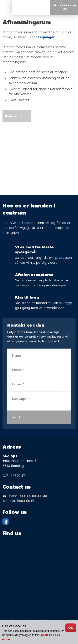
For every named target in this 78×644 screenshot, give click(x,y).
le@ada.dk (26, 501)
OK (71, 628)
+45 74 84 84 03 (33, 496)
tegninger (46, 37)
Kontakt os (14, 116)
